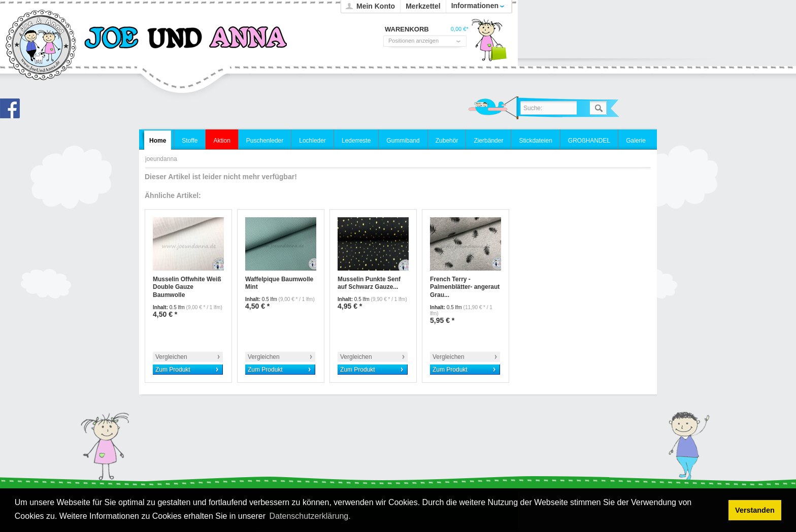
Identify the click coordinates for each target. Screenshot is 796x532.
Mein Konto (376, 6)
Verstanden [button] (755, 510)
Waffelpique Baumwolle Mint (279, 283)
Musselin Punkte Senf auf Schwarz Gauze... (369, 283)
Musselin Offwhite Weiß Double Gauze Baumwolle (187, 287)
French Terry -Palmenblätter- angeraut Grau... (465, 287)
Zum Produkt (173, 370)
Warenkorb (489, 43)
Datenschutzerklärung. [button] (310, 516)
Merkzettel (423, 6)
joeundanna (41, 46)
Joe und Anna (13, 111)
